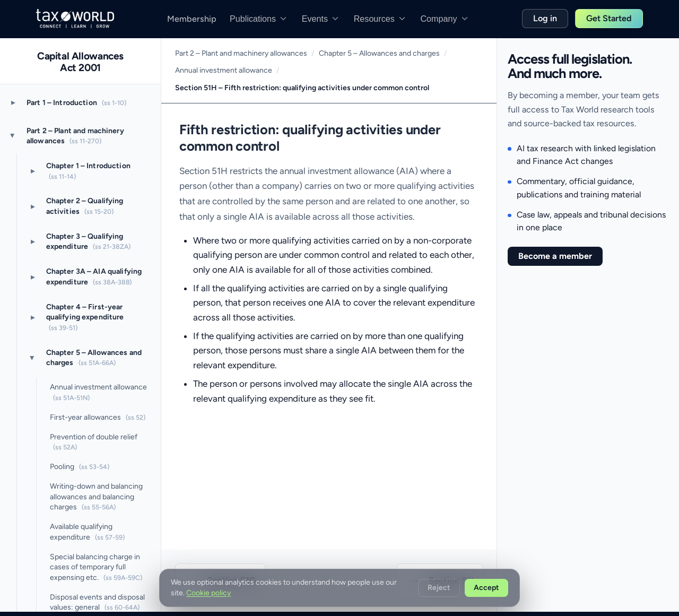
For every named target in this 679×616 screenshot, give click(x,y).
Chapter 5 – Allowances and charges (94, 358)
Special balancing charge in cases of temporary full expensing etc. (96, 567)
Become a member (555, 256)
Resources (380, 19)
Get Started (609, 18)
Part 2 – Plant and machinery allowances (75, 136)
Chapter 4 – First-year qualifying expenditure (85, 317)
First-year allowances (98, 417)
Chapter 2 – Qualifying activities (85, 206)
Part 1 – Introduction (76, 102)
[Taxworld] (75, 19)
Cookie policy (208, 593)
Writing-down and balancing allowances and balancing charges (96, 497)
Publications (259, 19)
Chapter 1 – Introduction (88, 171)
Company (445, 19)
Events (321, 19)
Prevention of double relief (94, 442)
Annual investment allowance (98, 392)
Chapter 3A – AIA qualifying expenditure (94, 276)
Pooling (80, 467)
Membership (192, 19)
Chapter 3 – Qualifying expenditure (89, 241)
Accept (486, 588)
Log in (545, 18)
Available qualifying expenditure (87, 532)
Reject (439, 588)
